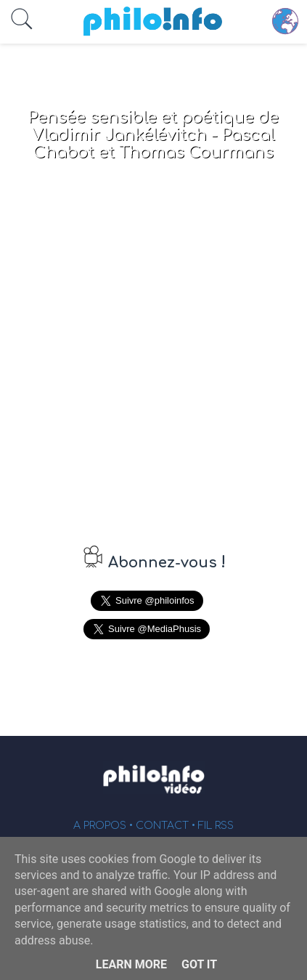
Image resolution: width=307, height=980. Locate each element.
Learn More (131, 964)
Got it (199, 964)
